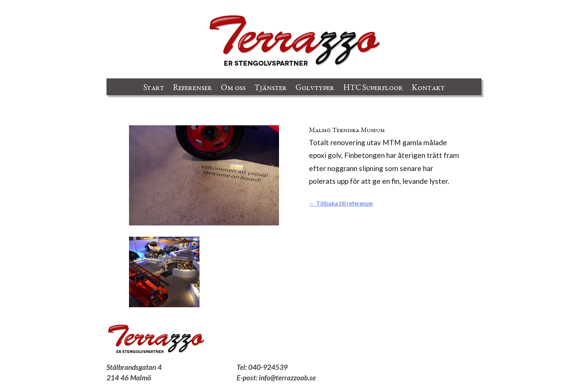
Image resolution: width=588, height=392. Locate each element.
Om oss (233, 88)
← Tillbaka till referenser (341, 203)
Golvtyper (315, 88)
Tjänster (271, 88)
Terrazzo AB (294, 41)
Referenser (193, 88)
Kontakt (428, 88)
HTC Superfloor (373, 88)
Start (154, 88)
